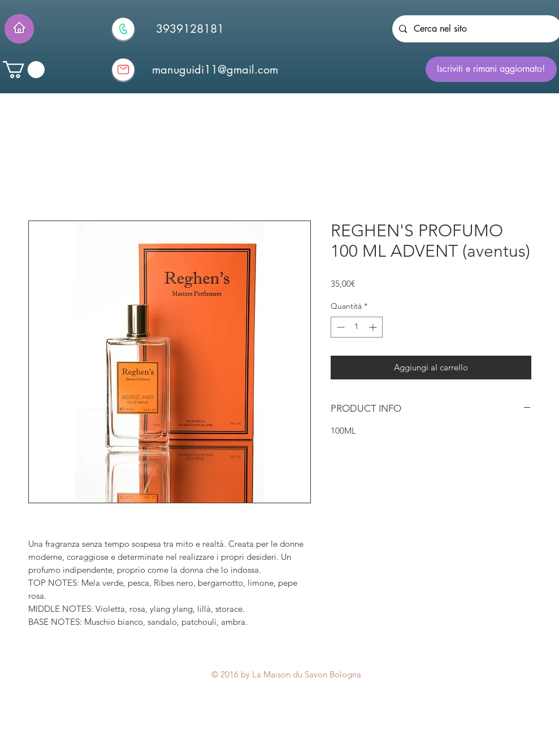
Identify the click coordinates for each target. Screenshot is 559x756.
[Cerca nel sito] (476, 29)
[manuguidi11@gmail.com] (215, 70)
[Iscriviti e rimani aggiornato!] (491, 69)
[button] (24, 70)
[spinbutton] (357, 327)
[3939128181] (190, 29)
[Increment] (374, 327)
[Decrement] (339, 327)
